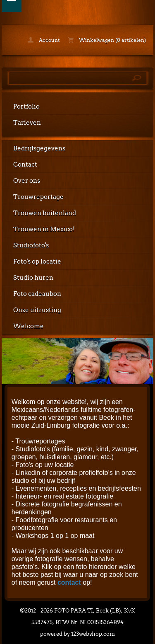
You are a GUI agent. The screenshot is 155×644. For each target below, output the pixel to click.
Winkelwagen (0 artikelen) (107, 40)
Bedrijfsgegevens (39, 148)
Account (44, 40)
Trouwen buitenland (45, 213)
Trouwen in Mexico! (44, 229)
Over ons (27, 181)
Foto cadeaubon (37, 294)
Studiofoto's (31, 245)
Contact (25, 165)
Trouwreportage (38, 197)
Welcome (29, 326)
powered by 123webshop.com (77, 634)
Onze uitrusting (37, 310)
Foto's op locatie (37, 261)
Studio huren (33, 278)
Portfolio (26, 107)
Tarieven (27, 123)
